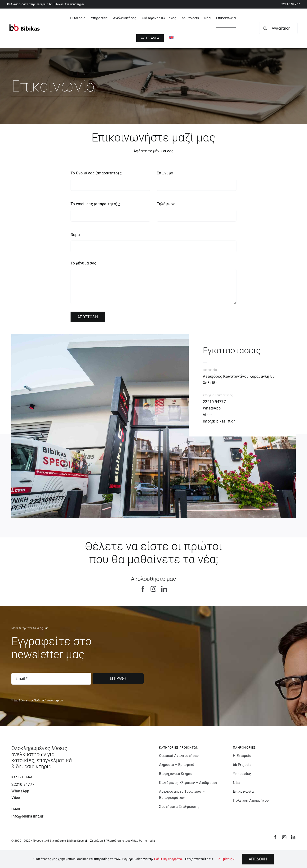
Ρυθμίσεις (226, 859)
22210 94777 (291, 4)
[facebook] (143, 589)
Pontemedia (147, 841)
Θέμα (75, 235)
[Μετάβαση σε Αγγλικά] (171, 38)
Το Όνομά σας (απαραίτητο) (96, 173)
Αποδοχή (258, 859)
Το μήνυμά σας (83, 263)
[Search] (265, 28)
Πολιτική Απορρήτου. (169, 859)
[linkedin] (164, 589)
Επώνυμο (165, 173)
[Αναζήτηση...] (278, 28)
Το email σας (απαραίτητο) (95, 204)
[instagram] (153, 589)
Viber (207, 415)
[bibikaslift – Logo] (24, 26)
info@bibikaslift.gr (219, 421)
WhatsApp (212, 408)
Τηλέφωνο (166, 204)
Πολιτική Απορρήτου (48, 700)
